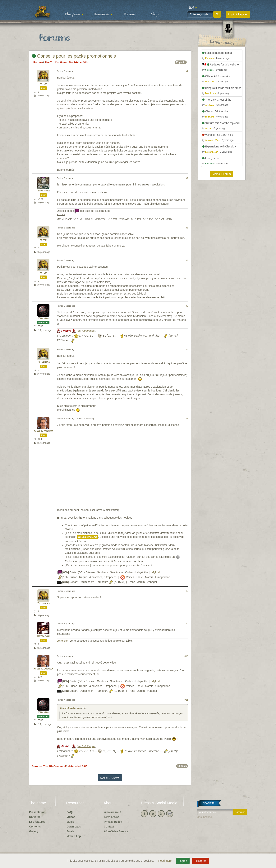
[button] (193, 8)
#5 (187, 306)
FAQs (70, 812)
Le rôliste (63, 641)
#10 (186, 656)
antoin (43, 84)
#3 (187, 228)
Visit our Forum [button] (222, 174)
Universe (35, 817)
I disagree (201, 861)
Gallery (34, 831)
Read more (165, 861)
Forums (130, 14)
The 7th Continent (56, 62)
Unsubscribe (205, 817)
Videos (71, 817)
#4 (187, 260)
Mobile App (74, 836)
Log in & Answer (110, 778)
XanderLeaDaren (43, 431)
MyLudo (156, 572)
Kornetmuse (43, 191)
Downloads (74, 827)
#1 (187, 71)
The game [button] (74, 14)
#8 (187, 591)
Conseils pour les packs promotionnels (74, 56)
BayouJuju (43, 636)
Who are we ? (113, 812)
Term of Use (112, 817)
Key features (37, 822)
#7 (187, 419)
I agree (183, 861)
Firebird (43, 318)
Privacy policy (113, 822)
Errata (70, 831)
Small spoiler (88, 537)
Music (70, 822)
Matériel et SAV (79, 62)
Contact (109, 827)
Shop (155, 14)
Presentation (37, 812)
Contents (35, 827)
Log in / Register (238, 14)
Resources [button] (103, 14)
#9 (187, 624)
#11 (186, 700)
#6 (187, 349)
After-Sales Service (116, 831)
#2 (187, 178)
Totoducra (43, 362)
